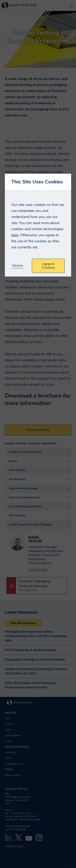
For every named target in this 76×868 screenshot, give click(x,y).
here (15, 235)
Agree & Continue (48, 266)
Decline (18, 266)
